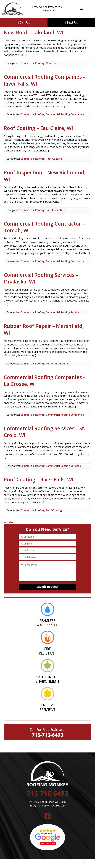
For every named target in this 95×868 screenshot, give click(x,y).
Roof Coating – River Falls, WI (39, 479)
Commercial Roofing (32, 63)
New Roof (52, 63)
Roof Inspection (55, 210)
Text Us (71, 22)
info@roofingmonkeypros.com (47, 806)
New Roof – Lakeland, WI (34, 32)
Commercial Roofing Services (63, 312)
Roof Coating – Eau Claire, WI (38, 128)
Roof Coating (54, 159)
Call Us (24, 22)
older (9, 522)
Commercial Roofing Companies (65, 114)
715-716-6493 (47, 735)
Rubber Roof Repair (58, 364)
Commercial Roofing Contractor (65, 261)
